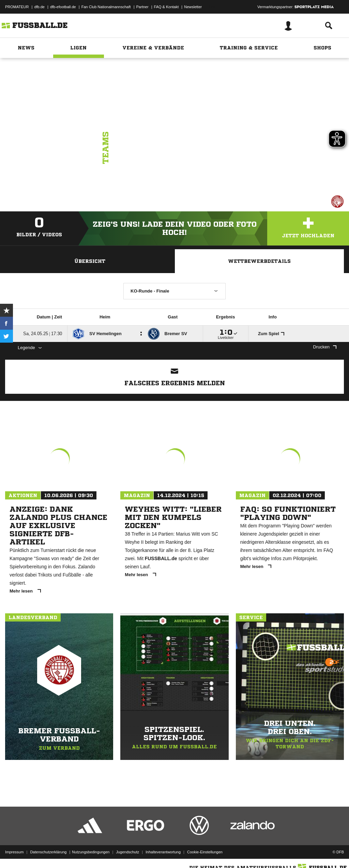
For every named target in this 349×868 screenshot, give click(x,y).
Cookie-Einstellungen (205, 852)
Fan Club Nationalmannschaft (106, 7)
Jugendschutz (127, 852)
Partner (142, 7)
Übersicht (90, 261)
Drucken (325, 347)
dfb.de (39, 7)
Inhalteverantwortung (163, 852)
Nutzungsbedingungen (91, 852)
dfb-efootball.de (63, 7)
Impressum (14, 852)
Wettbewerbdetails (259, 261)
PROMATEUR (17, 7)
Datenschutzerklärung (48, 852)
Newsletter (193, 7)
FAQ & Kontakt (166, 7)
